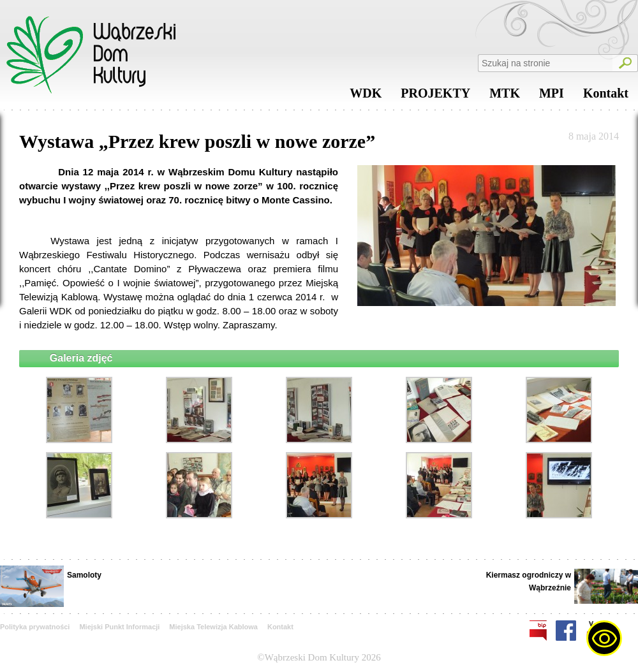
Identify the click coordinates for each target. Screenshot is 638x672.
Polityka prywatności (35, 627)
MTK (505, 96)
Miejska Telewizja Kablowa (213, 627)
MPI (552, 96)
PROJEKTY (435, 96)
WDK (366, 96)
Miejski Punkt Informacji (119, 627)
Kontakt (606, 96)
